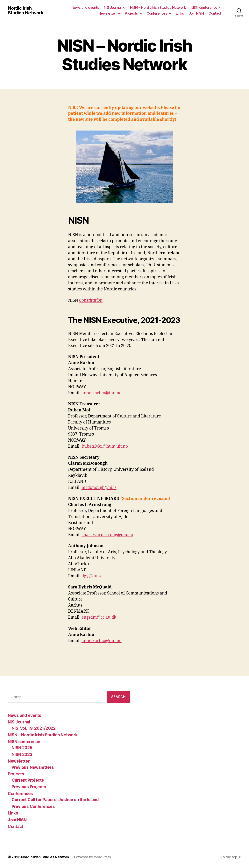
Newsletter (107, 13)
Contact (215, 13)
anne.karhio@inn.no (102, 393)
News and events (85, 7)
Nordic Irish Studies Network (26, 11)
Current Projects (28, 780)
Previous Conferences (33, 806)
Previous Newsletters (33, 767)
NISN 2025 (22, 748)
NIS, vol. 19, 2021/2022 (34, 728)
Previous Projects (29, 787)
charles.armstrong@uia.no (107, 535)
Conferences (157, 13)
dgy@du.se (92, 576)
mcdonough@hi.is (99, 488)
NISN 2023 (22, 754)
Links (180, 13)
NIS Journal (113, 7)
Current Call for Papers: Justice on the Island (55, 800)
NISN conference (204, 7)
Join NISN (196, 13)
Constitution (91, 300)
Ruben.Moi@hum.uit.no (105, 446)
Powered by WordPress (92, 857)
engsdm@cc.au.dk (99, 617)
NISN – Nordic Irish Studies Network (158, 7)
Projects (131, 13)
